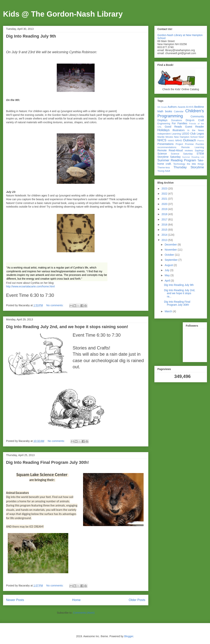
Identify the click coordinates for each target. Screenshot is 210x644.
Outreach (189, 140)
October (170, 255)
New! (201, 137)
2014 (165, 235)
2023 (165, 189)
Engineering (164, 124)
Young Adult (164, 171)
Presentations (166, 144)
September (171, 260)
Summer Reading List (193, 157)
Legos (200, 134)
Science (162, 154)
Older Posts (137, 600)
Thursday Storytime (189, 167)
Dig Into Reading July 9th (31, 36)
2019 (165, 209)
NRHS (179, 141)
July (167, 270)
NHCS (162, 140)
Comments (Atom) (84, 613)
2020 (165, 204)
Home (76, 600)
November (171, 250)
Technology (179, 164)
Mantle (161, 137)
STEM (200, 154)
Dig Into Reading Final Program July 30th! (47, 462)
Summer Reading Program (177, 160)
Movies (169, 137)
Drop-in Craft (195, 120)
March (169, 311)
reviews (189, 151)
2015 (165, 230)
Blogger (129, 636)
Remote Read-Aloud (170, 150)
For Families (180, 123)
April (168, 281)
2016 (165, 225)
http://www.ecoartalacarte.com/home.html (30, 286)
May (167, 275)
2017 (165, 219)
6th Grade (162, 107)
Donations (177, 120)
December (171, 245)
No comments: (55, 305)
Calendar (179, 112)
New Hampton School (186, 137)
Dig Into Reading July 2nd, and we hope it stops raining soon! (67, 327)
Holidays (163, 130)
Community (197, 116)
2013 (165, 240)
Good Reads (173, 127)
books (168, 111)
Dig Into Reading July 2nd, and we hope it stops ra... (180, 293)
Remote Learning (193, 147)
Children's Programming (181, 113)
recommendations (167, 147)
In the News (196, 130)
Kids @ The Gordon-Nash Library (63, 14)
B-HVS (190, 107)
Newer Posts (15, 600)
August (169, 265)
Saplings (199, 151)
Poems (201, 141)
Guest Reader (194, 127)
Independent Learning (169, 134)
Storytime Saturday (169, 157)
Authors (172, 107)
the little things (195, 164)
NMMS (171, 141)
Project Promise (185, 144)
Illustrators (179, 130)
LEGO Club (189, 134)
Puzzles (200, 144)
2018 (165, 214)
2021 (165, 199)
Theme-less (164, 168)
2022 (165, 194)
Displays (162, 120)
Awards (181, 107)
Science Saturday (182, 154)
